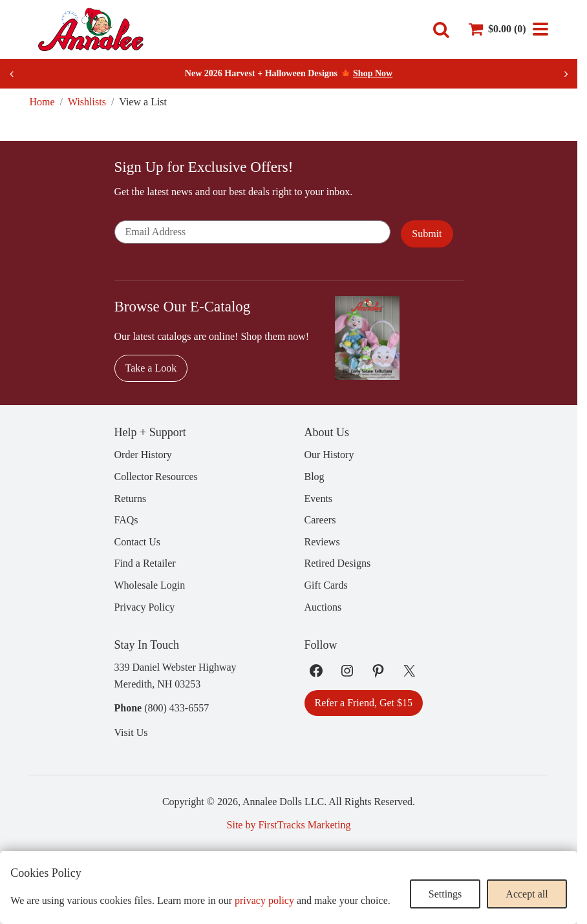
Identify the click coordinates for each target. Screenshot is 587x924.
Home (42, 102)
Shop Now (373, 73)
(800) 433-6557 (176, 708)
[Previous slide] (12, 74)
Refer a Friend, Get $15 (364, 703)
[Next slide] (566, 74)
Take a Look (151, 368)
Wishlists (87, 102)
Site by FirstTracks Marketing (289, 825)
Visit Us (131, 732)
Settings (445, 894)
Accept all (527, 894)
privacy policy (264, 900)
